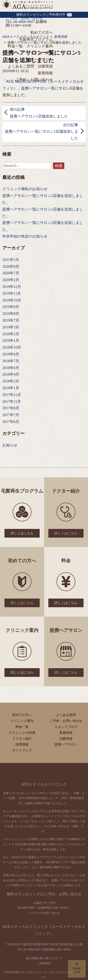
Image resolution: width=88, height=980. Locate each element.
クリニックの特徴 (22, 733)
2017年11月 (12, 401)
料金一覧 (15, 46)
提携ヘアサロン (40, 59)
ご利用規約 (44, 963)
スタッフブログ (66, 727)
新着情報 (45, 73)
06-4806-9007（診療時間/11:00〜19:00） (44, 908)
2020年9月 (11, 266)
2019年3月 (11, 327)
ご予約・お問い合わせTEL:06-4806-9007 (24, 20)
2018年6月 (11, 368)
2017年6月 (11, 422)
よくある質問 (66, 715)
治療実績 (45, 66)
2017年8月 (11, 408)
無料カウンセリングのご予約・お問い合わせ (44, 894)
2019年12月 (12, 287)
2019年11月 (12, 293)
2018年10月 (12, 347)
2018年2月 (11, 381)
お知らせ (10, 445)
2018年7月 (11, 361)
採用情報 (22, 744)
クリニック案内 (40, 46)
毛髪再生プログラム (36, 39)
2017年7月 (11, 415)
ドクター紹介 (42, 53)
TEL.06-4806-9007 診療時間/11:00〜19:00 (44, 950)
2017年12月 (12, 395)
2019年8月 (11, 314)
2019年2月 (11, 334)
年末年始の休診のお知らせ (25, 236)
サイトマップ (22, 750)
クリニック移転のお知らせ (25, 189)
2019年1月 (11, 341)
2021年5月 (11, 260)
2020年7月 (11, 273)
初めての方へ (42, 32)
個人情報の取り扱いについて (44, 958)
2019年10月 (12, 300)
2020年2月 (11, 280)
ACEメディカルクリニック (44, 784)
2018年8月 (11, 354)
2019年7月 (11, 320)
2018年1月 (11, 388)
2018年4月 (11, 374)
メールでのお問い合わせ (44, 913)
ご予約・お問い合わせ (34, 80)
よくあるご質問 (21, 66)
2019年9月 (11, 307)
